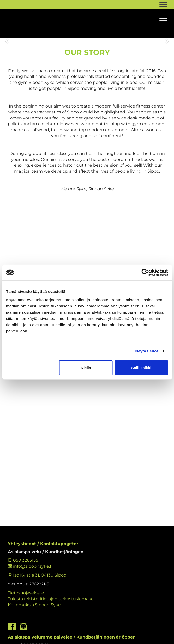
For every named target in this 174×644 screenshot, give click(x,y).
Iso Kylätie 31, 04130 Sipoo (37, 575)
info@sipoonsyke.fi (30, 566)
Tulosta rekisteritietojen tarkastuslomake (51, 599)
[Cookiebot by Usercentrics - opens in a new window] (145, 273)
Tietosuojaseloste (26, 593)
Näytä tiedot (147, 351)
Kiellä (86, 367)
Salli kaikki (141, 367)
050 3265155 (23, 560)
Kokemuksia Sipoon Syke (34, 605)
